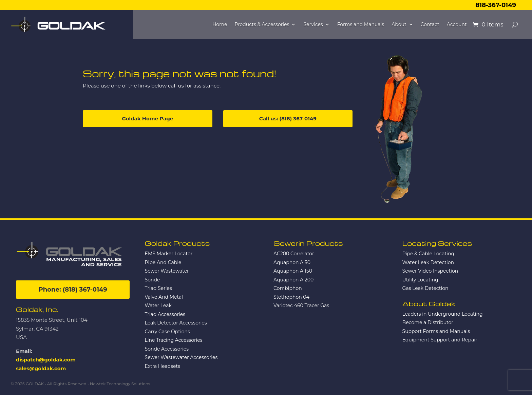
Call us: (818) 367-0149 (288, 119)
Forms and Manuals (361, 25)
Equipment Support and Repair (440, 340)
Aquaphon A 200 (293, 280)
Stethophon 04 (291, 297)
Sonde (153, 280)
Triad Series (158, 288)
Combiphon (288, 288)
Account (457, 25)
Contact (430, 25)
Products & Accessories (262, 25)
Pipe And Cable (163, 262)
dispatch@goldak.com (46, 360)
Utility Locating (420, 280)
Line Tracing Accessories (174, 340)
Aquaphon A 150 (293, 271)
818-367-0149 (496, 5)
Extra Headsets (163, 366)
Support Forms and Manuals (436, 331)
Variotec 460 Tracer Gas (301, 305)
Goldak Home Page (147, 119)
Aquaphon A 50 (292, 262)
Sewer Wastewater (167, 271)
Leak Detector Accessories (176, 323)
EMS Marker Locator (169, 254)
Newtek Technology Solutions (120, 384)
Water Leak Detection (428, 262)
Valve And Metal (164, 297)
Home (220, 25)
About (399, 25)
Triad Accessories (165, 314)
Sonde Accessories (167, 349)
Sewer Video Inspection (430, 271)
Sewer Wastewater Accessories (181, 357)
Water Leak (158, 305)
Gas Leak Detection (425, 288)
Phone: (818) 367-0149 (73, 290)
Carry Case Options (167, 332)
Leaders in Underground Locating (443, 314)
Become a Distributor (428, 322)
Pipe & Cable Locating (429, 254)
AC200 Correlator (294, 254)
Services (313, 25)
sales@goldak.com (41, 368)
